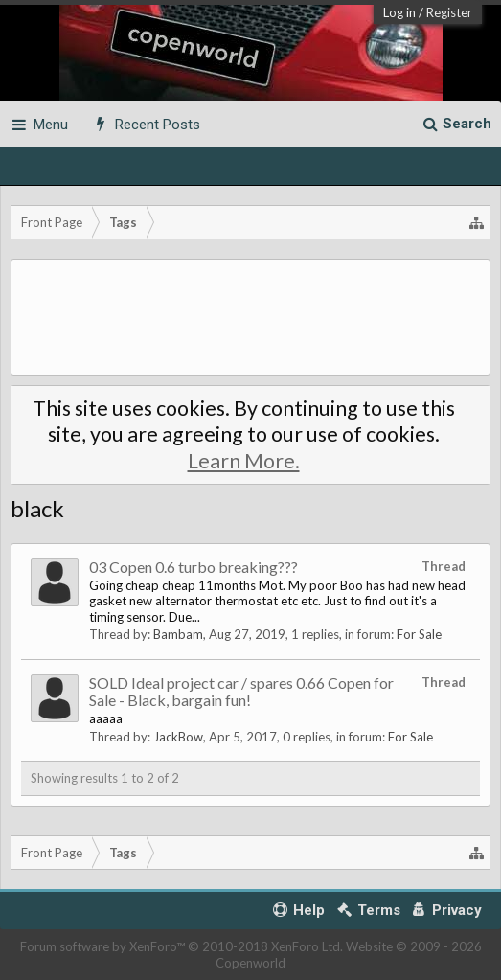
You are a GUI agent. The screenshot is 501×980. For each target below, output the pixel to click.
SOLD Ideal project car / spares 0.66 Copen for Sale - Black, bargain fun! (241, 691)
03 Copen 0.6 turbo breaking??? (194, 567)
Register (449, 12)
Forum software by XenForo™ (182, 946)
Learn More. (244, 461)
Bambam (178, 634)
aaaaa (106, 718)
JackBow (178, 737)
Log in (399, 12)
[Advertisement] (250, 317)
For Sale (419, 634)
